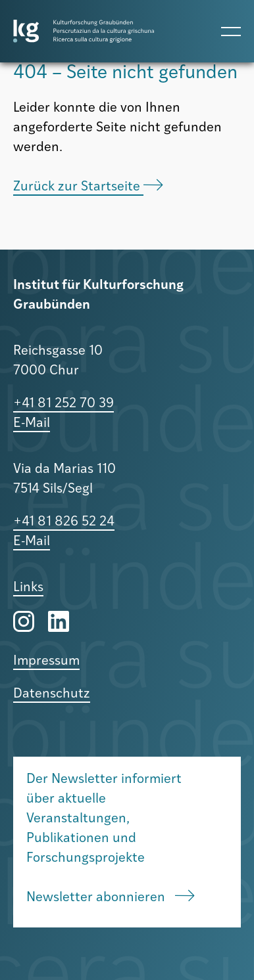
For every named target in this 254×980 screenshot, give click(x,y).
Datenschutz (52, 694)
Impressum (46, 661)
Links (28, 588)
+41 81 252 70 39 (63, 404)
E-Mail (32, 424)
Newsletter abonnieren (111, 897)
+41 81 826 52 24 (64, 522)
